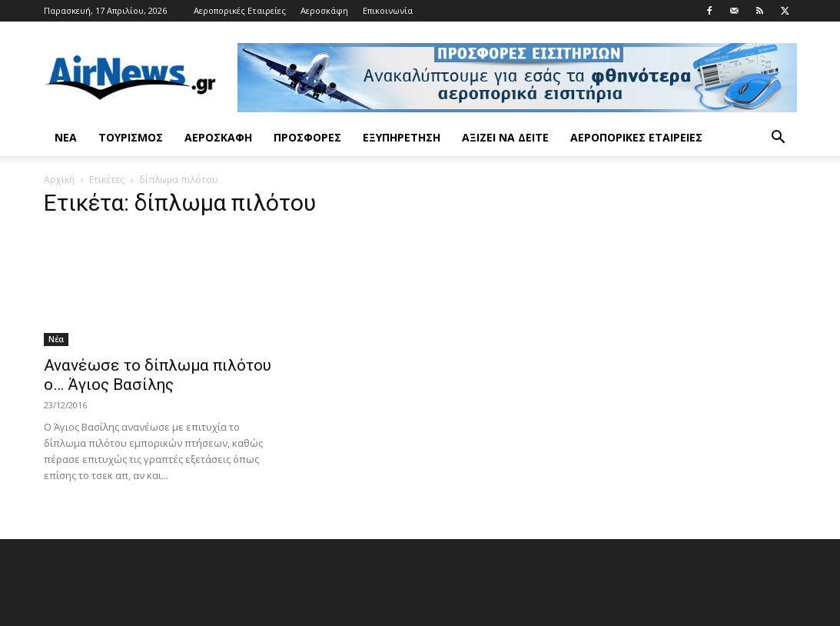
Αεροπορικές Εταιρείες (240, 10)
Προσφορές (307, 137)
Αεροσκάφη (324, 10)
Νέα (66, 137)
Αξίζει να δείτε (505, 137)
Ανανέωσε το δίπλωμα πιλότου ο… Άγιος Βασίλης (158, 375)
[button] (779, 139)
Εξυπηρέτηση (402, 137)
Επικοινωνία (388, 10)
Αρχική (59, 180)
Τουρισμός (131, 137)
